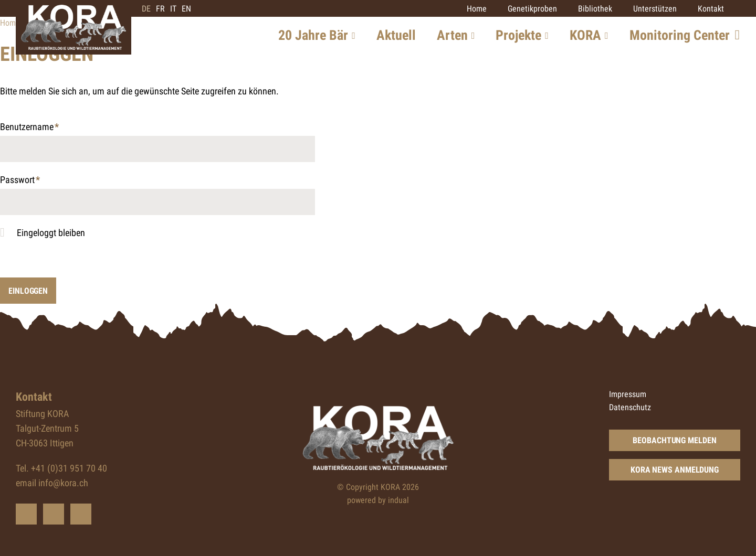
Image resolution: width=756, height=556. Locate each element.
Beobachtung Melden (674, 440)
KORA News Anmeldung (675, 470)
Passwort (20, 181)
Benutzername (29, 128)
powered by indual (378, 500)
